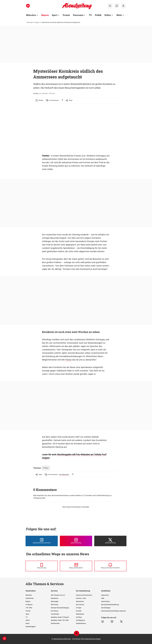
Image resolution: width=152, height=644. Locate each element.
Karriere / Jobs (81, 598)
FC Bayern (29, 605)
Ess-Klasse (55, 611)
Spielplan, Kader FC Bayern (60, 617)
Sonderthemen (81, 623)
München (31, 15)
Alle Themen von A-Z (58, 595)
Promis (66, 15)
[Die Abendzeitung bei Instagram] (76, 541)
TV (90, 15)
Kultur (108, 15)
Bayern (45, 15)
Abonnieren (80, 601)
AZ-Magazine (80, 620)
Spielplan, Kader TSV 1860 (60, 620)
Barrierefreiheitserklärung (110, 605)
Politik (98, 15)
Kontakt (79, 611)
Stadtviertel (30, 598)
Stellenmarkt (55, 623)
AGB (103, 598)
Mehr (119, 15)
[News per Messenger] (42, 566)
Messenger (55, 601)
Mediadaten (80, 614)
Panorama (78, 15)
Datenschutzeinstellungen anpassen (114, 611)
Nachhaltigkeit (31, 627)
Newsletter (55, 598)
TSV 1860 (29, 608)
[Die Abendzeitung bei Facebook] (42, 541)
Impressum (105, 595)
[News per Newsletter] (76, 566)
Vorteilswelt (55, 614)
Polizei (68, 360)
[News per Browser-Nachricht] (110, 566)
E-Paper (79, 608)
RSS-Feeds (55, 605)
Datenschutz (105, 601)
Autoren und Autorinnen (84, 595)
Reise (28, 623)
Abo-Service (80, 605)
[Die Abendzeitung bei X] (110, 541)
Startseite (30, 22)
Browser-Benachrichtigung (60, 608)
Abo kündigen (106, 608)
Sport (55, 15)
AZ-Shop (79, 617)
